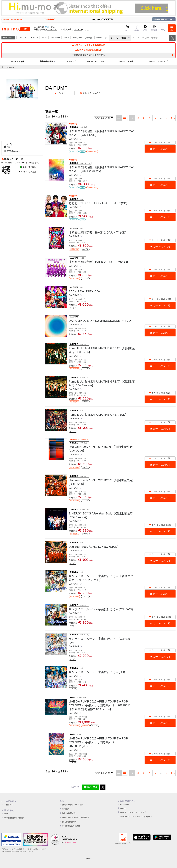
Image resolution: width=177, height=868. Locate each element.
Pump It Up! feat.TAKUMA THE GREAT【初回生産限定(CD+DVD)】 (102, 350)
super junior (77, 38)
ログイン (78, 29)
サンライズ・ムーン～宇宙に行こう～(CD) (97, 672)
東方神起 (89, 38)
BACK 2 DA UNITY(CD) (84, 291)
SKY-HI (67, 38)
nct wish (99, 38)
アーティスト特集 (126, 61)
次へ (173, 118)
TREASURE (34, 38)
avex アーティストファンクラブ (133, 812)
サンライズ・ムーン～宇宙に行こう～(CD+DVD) (101, 609)
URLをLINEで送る (28, 167)
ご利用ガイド (9, 805)
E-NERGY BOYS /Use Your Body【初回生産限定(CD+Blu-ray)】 (101, 515)
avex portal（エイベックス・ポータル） (136, 817)
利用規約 (66, 809)
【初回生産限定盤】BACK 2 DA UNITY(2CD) (98, 262)
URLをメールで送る (28, 172)
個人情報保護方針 (69, 822)
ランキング (71, 61)
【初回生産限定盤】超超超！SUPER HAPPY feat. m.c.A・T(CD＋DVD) (101, 133)
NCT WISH (22, 38)
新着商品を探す (47, 61)
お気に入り (61, 93)
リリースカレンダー (96, 61)
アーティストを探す (17, 61)
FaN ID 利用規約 (69, 813)
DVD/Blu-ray (12, 151)
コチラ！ (53, 29)
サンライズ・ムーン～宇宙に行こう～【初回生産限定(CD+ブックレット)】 (101, 578)
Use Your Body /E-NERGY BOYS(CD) (94, 547)
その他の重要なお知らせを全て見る (88, 55)
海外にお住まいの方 (91, 93)
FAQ (6, 814)
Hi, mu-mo (125, 805)
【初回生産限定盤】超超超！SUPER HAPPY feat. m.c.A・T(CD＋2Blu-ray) (101, 169)
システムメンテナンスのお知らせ (88, 45)
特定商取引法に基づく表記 (73, 805)
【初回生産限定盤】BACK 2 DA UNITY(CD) (97, 232)
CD (7, 147)
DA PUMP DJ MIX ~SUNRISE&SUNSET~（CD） (101, 321)
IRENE (45, 38)
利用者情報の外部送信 (71, 826)
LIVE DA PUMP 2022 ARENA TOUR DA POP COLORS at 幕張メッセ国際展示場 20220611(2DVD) (98, 742)
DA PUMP (74, 139)
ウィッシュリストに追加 (160, 143)
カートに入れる (162, 149)
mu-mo (123, 808)
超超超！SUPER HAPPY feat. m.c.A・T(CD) (98, 203)
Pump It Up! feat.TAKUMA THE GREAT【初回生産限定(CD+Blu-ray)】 (102, 383)
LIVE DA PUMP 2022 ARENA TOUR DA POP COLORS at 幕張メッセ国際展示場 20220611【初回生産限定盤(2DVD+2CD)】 (100, 705)
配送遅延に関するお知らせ (88, 50)
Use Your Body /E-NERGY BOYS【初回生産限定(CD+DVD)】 (101, 449)
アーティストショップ (158, 61)
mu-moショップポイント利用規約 (76, 817)
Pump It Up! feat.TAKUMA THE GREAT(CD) (97, 415)
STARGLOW (56, 38)
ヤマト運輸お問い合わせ (14, 818)
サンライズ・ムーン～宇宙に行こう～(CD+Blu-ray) (100, 641)
